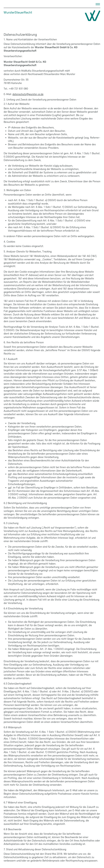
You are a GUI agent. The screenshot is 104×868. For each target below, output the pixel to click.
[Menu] (98, 4)
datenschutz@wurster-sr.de (28, 94)
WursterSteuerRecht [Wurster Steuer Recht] (18, 12)
